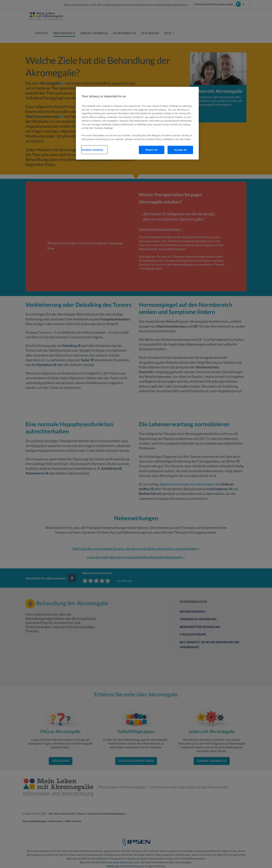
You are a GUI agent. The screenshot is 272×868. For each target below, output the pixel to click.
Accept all (180, 150)
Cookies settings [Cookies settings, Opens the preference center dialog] (92, 150)
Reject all (151, 150)
